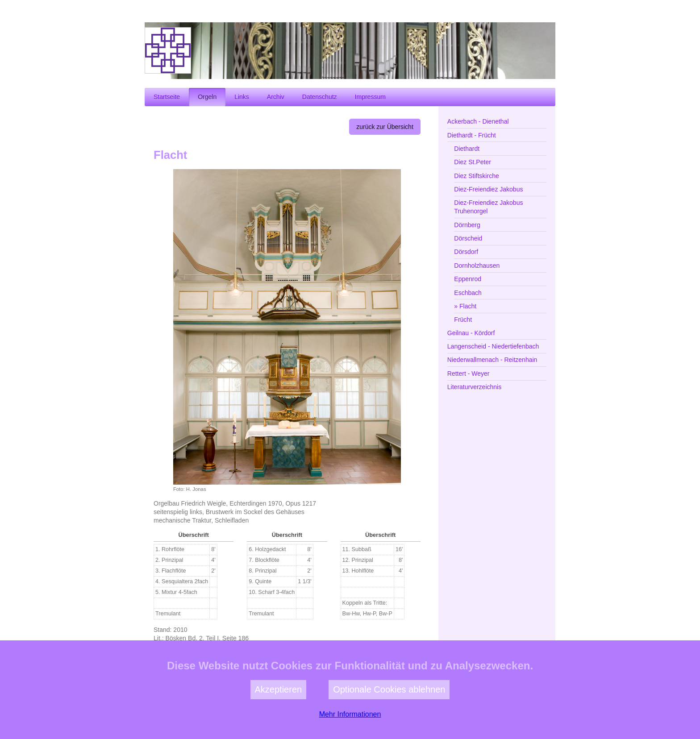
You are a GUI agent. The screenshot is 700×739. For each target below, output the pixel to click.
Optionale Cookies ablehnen (389, 714)
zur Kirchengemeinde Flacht (374, 663)
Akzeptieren (279, 714)
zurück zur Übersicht (385, 127)
